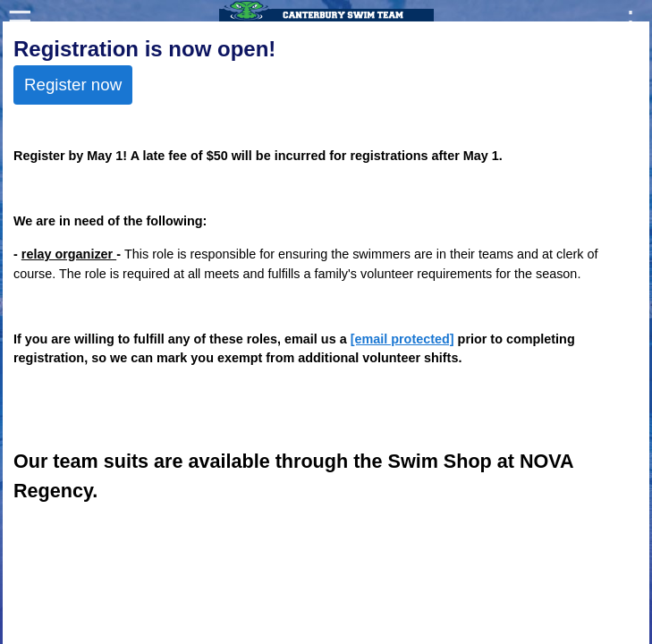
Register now (73, 85)
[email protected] (402, 339)
